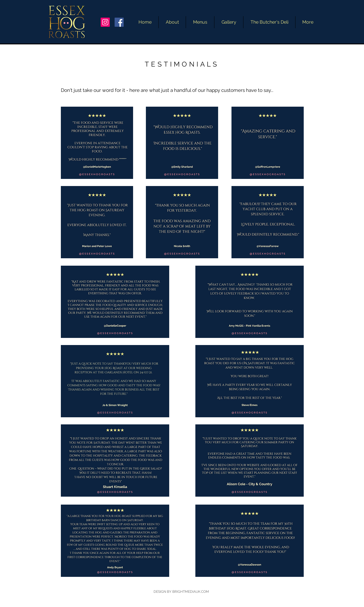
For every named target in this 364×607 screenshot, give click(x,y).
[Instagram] (105, 22)
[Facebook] (119, 22)
